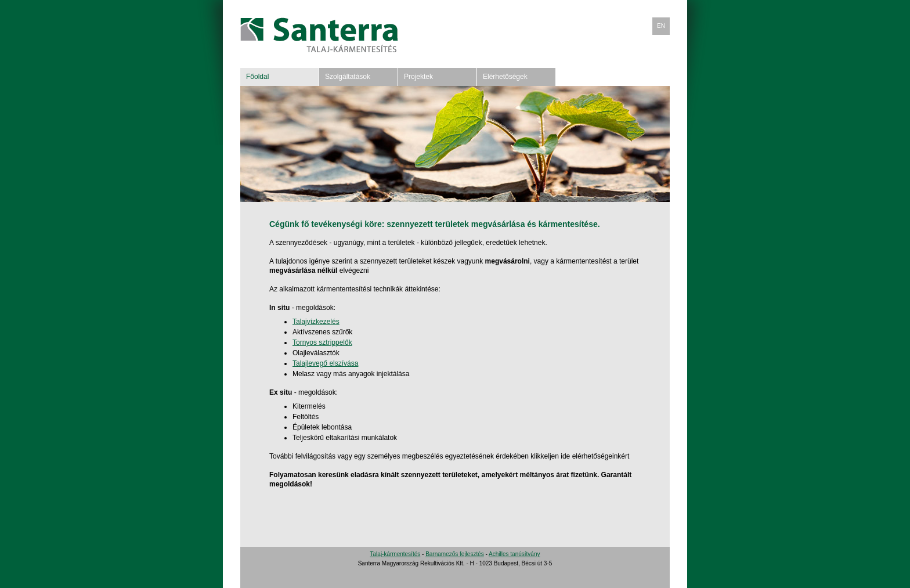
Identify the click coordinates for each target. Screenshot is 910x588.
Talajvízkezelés (316, 322)
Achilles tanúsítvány (514, 554)
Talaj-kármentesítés (396, 554)
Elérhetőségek (505, 77)
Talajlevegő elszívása (325, 363)
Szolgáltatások (348, 77)
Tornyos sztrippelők (322, 342)
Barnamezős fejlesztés (455, 554)
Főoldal (257, 77)
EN (661, 26)
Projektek (418, 77)
